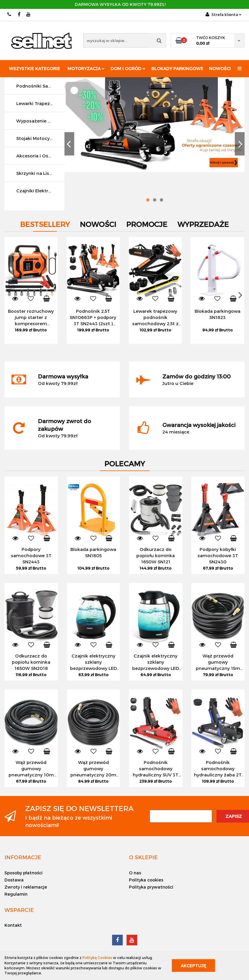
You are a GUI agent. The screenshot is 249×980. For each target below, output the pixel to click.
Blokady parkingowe (177, 68)
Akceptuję (193, 965)
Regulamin (16, 894)
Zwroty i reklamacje (26, 887)
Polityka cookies (146, 880)
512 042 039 (10, 14)
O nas (135, 873)
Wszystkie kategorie (34, 68)
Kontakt (13, 925)
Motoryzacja (86, 68)
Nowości (220, 68)
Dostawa (14, 880)
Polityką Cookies (97, 958)
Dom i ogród (128, 68)
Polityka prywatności (151, 887)
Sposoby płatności (24, 873)
